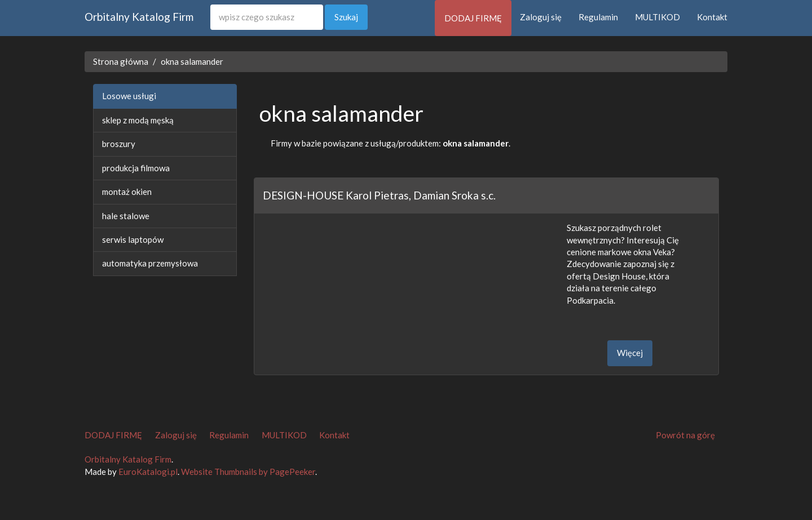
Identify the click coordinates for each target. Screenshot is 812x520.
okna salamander (192, 61)
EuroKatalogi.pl (148, 472)
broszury (119, 144)
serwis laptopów (133, 239)
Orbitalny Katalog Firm (139, 17)
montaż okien (127, 192)
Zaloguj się (541, 17)
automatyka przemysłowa (150, 263)
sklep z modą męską (138, 120)
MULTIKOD (657, 17)
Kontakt (712, 17)
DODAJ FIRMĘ (473, 18)
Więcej (630, 353)
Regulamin (598, 17)
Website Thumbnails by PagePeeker (248, 472)
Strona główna (121, 61)
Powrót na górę (685, 435)
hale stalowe (126, 216)
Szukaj (346, 17)
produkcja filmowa (136, 168)
